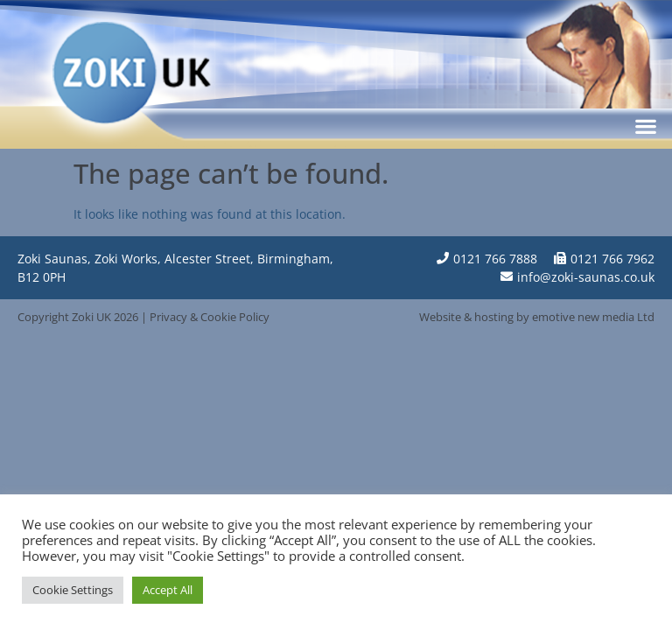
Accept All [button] (168, 590)
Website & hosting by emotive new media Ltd (537, 317)
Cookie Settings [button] (73, 590)
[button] (646, 126)
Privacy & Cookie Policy (210, 317)
